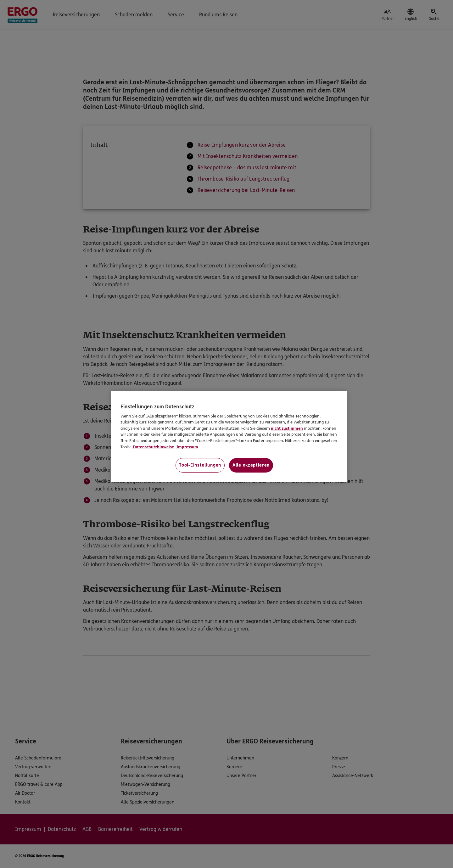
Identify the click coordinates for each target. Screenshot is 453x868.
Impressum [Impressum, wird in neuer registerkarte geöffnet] (187, 447)
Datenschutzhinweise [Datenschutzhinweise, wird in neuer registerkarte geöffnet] (153, 447)
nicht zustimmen (287, 428)
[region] (229, 437)
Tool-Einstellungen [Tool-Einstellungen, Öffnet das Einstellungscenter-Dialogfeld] (200, 465)
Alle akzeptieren (251, 465)
